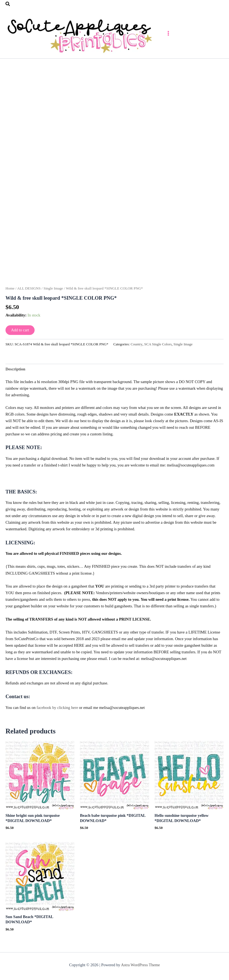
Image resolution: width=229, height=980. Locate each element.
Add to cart (20, 335)
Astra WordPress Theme (141, 965)
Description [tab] (15, 374)
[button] (8, 4)
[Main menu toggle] (185, 36)
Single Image (53, 293)
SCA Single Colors (158, 349)
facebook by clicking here (57, 712)
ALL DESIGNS (29, 293)
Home (10, 293)
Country (137, 349)
